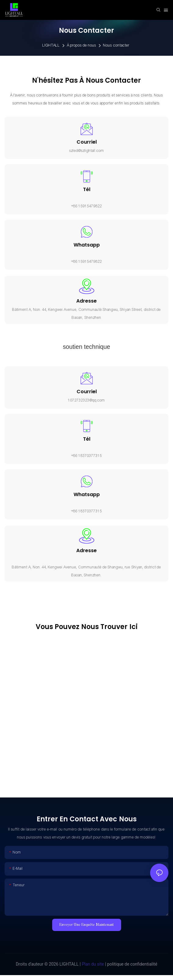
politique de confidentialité (132, 964)
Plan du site (92, 964)
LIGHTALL (51, 45)
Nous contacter (116, 45)
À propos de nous (82, 45)
